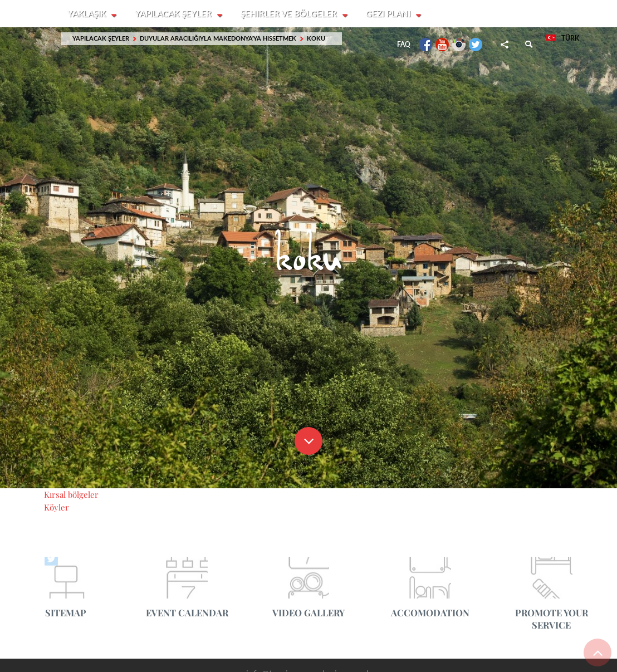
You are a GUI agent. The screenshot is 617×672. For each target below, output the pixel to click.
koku (316, 39)
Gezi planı (391, 14)
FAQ (404, 45)
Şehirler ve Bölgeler (291, 14)
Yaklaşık (88, 14)
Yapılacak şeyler (175, 14)
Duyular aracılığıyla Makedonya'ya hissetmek (218, 39)
